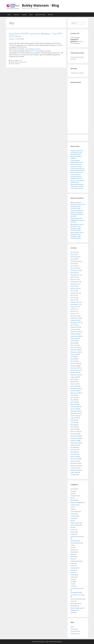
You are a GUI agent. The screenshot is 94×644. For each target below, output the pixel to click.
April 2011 (74, 313)
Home (9, 15)
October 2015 (75, 289)
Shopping (73, 575)
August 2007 (74, 377)
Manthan (73, 552)
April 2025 (74, 252)
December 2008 (75, 350)
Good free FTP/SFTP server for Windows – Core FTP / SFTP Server (36, 35)
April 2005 (74, 427)
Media (72, 554)
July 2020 (73, 264)
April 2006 (74, 402)
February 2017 (75, 282)
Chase (72, 509)
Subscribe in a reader (77, 73)
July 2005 (73, 420)
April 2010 (74, 325)
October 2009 (75, 334)
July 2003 (73, 475)
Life (72, 545)
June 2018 (74, 273)
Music (72, 559)
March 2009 (74, 345)
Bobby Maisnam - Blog (40, 5)
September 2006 (75, 393)
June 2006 (74, 397)
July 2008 (73, 357)
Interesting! (74, 541)
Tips (72, 584)
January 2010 (75, 329)
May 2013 (74, 300)
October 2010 (75, 320)
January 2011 (75, 316)
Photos (73, 563)
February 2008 (75, 363)
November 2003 (75, 466)
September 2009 (75, 336)
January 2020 (75, 268)
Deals (72, 518)
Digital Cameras (75, 523)
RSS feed (50, 15)
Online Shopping (75, 561)
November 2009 (75, 332)
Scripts (73, 572)
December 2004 (75, 436)
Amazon (73, 489)
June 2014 (74, 298)
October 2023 (75, 257)
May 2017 (74, 277)
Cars (72, 507)
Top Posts (16, 15)
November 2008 (75, 352)
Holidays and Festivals (77, 537)
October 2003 (75, 468)
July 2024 (73, 254)
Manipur (73, 550)
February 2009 (75, 348)
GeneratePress (58, 642)
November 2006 (75, 388)
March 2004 (74, 457)
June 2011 (74, 311)
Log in (72, 627)
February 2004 (75, 459)
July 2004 (73, 447)
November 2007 (75, 370)
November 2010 (75, 318)
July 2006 (73, 395)
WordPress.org (75, 634)
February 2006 (75, 407)
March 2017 (74, 279)
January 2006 (75, 409)
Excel (72, 527)
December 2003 (75, 463)
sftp (19, 62)
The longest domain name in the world (78, 220)
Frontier (73, 530)
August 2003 (74, 472)
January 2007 (75, 386)
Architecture (74, 496)
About (31, 15)
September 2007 (75, 375)
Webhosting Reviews (77, 608)
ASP (72, 498)
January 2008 (75, 366)
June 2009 (74, 341)
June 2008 (74, 359)
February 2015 (75, 293)
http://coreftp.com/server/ (33, 49)
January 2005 (75, 434)
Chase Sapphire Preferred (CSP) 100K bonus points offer (77, 162)
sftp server (23, 62)
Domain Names (75, 525)
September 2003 (75, 470)
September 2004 (75, 443)
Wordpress (74, 610)
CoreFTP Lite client (35, 51)
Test (72, 210)
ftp (11, 62)
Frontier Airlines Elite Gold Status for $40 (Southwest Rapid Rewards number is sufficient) (77, 154)
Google (73, 534)
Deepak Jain (74, 218)
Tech (20, 60)
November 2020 (75, 261)
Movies (73, 557)
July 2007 (73, 379)
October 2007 (75, 372)
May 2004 (74, 452)
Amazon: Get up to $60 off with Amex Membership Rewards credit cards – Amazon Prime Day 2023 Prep (77, 184)
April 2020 (74, 266)
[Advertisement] (78, 108)
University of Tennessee (78, 595)
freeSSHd (19, 53)
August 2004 (74, 445)
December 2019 (75, 270)
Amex (72, 491)
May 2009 (74, 343)
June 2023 (74, 259)
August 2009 (74, 338)
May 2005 (74, 425)
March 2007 (74, 384)
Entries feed (74, 629)
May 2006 (74, 400)
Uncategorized (75, 592)
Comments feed (75, 631)
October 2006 (75, 391)
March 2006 (74, 404)
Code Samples (75, 512)
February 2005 (75, 432)
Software (73, 577)
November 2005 (75, 413)
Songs (72, 579)
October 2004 (75, 441)
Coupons (73, 514)
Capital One (74, 505)
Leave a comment (15, 64)
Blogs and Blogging (76, 502)
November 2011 (75, 304)
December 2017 (75, 275)
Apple (72, 493)
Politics (73, 566)
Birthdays (73, 500)
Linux (72, 547)
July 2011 (73, 309)
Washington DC (75, 603)
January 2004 (75, 461)
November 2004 (75, 438)
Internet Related (15, 60)
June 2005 (74, 422)
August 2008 (74, 354)
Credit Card (74, 516)
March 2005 (74, 429)
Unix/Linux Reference (77, 599)
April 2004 (74, 454)
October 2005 (75, 416)
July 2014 (73, 295)
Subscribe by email (40, 15)
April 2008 (74, 361)
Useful (72, 601)
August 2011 (74, 307)
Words (72, 613)
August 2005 (74, 418)
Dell (72, 521)
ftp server (15, 62)
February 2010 (75, 327)
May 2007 (74, 382)
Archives (24, 15)
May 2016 (74, 286)
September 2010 (75, 323)
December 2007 (75, 368)
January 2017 (75, 284)
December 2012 (75, 302)
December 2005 (75, 411)
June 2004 (74, 450)
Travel (72, 586)
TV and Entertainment (77, 588)
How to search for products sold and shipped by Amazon (76, 176)
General (73, 532)
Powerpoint (74, 568)
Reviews (73, 570)
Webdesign (74, 606)
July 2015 (73, 291)
